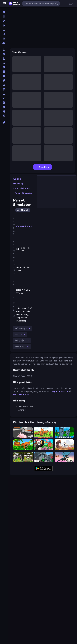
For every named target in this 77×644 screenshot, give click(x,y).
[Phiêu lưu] (4, 103)
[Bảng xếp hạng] (4, 43)
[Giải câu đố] (4, 72)
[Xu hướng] (4, 25)
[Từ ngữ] (4, 116)
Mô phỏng (18, 184)
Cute (16, 188)
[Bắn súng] (4, 63)
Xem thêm (42, 167)
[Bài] (4, 54)
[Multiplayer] (4, 39)
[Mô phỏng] (4, 94)
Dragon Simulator (60, 391)
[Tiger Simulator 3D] (23, 445)
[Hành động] (4, 81)
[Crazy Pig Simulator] (23, 433)
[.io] (4, 85)
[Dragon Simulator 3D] (64, 457)
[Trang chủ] (4, 12)
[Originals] (4, 34)
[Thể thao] (4, 107)
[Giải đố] (4, 76)
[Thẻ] (4, 122)
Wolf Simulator (21, 395)
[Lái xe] (4, 89)
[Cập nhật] (4, 30)
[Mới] (4, 21)
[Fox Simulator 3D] (44, 433)
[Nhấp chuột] (4, 98)
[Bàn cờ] (4, 58)
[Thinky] (4, 111)
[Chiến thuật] (4, 67)
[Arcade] (4, 50)
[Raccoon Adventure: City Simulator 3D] (44, 457)
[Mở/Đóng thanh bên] (5, 4)
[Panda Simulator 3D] (44, 445)
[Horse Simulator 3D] (64, 445)
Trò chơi (17, 179)
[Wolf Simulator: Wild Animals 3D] (64, 433)
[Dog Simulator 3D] (23, 457)
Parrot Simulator (23, 193)
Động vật (26, 188)
